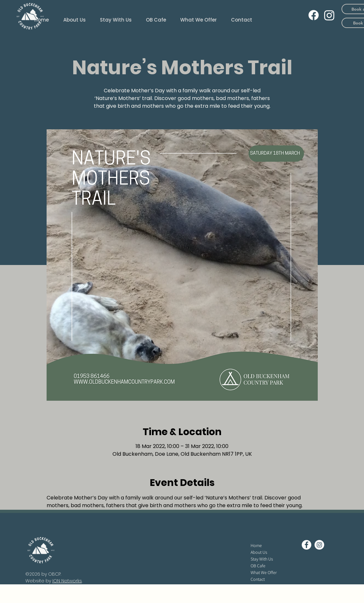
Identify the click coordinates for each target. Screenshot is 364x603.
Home (256, 545)
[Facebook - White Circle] (306, 545)
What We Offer (264, 572)
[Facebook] (314, 15)
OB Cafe (258, 566)
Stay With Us (262, 559)
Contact (258, 579)
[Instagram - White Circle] (319, 545)
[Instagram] (329, 15)
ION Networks (67, 581)
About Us (259, 552)
